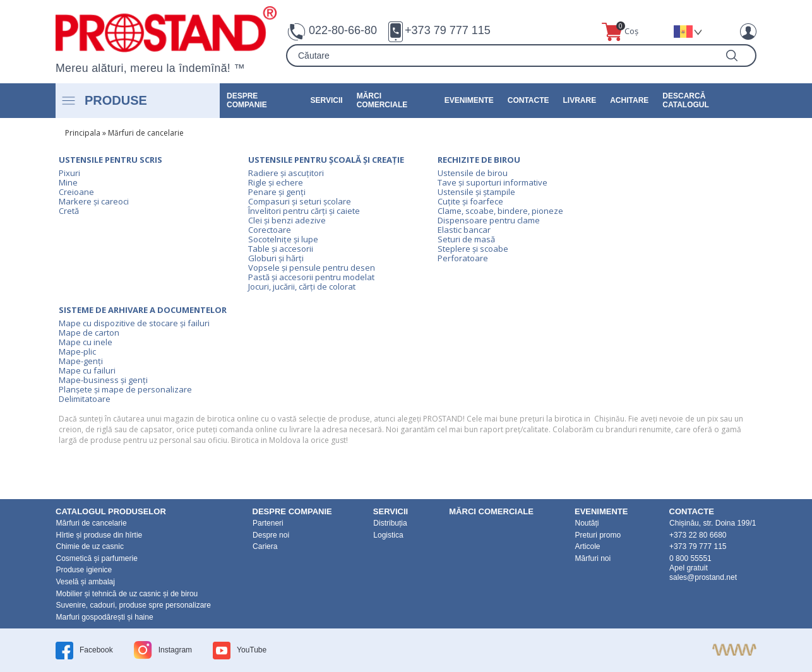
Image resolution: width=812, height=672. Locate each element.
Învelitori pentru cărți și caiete (304, 211)
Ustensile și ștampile (476, 192)
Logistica (388, 535)
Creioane (76, 192)
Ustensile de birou (473, 173)
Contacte (528, 100)
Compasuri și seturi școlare (300, 201)
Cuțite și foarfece (470, 201)
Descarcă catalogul (686, 100)
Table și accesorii (281, 249)
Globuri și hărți (276, 258)
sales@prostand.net (703, 577)
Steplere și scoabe (473, 249)
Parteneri (268, 523)
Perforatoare (463, 258)
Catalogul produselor (111, 511)
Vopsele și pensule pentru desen (312, 268)
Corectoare (270, 230)
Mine (68, 182)
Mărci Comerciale (382, 100)
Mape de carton (89, 333)
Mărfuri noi (593, 558)
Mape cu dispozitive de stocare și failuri (134, 323)
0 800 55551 (690, 558)
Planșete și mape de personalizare (125, 389)
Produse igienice (84, 570)
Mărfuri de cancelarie (146, 133)
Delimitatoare (85, 399)
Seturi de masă (466, 239)
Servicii (327, 100)
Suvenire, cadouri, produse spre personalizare (134, 605)
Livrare (580, 100)
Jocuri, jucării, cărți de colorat (302, 286)
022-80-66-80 (343, 30)
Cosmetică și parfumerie (97, 558)
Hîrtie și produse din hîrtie (99, 535)
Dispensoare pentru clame (489, 220)
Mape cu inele (86, 342)
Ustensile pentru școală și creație (326, 160)
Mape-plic (77, 351)
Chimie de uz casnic (90, 546)
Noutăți (587, 523)
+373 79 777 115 (448, 30)
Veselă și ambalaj (86, 582)
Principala (83, 133)
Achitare (629, 100)
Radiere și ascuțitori (286, 173)
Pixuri (69, 173)
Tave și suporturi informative (493, 182)
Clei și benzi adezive (287, 220)
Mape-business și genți (103, 380)
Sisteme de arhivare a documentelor (143, 310)
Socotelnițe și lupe (283, 239)
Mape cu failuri (87, 370)
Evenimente (469, 100)
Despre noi (271, 535)
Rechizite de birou (479, 160)
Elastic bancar (464, 230)
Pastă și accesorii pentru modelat (311, 277)
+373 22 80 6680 (698, 535)
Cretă (69, 211)
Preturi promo (598, 535)
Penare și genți (277, 192)
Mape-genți (81, 361)
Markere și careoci (94, 201)
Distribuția (390, 523)
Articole (587, 546)
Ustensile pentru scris (110, 160)
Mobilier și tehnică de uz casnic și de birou (127, 594)
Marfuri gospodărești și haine (105, 617)
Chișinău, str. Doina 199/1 (713, 523)
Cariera (265, 546)
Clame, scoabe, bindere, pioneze (500, 211)
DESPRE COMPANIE (247, 100)
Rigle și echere (276, 182)
